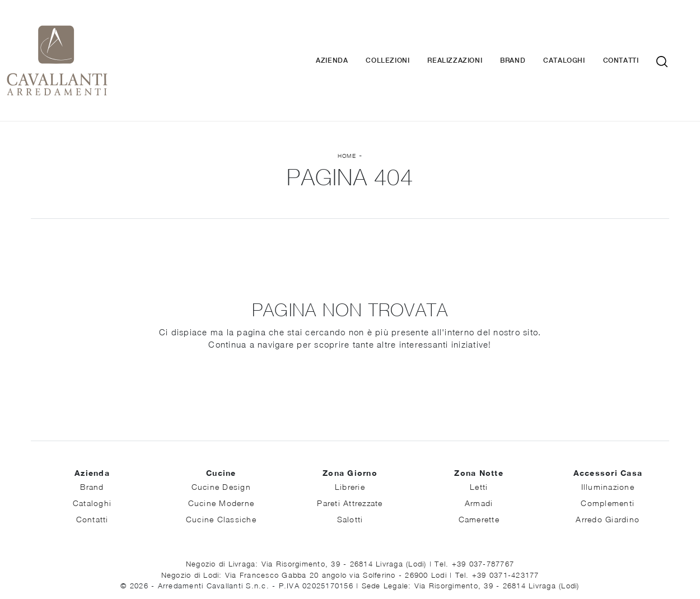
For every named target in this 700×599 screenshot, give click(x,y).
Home (347, 114)
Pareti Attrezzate (350, 462)
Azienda (349, 40)
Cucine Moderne (221, 462)
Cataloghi (581, 40)
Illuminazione (608, 445)
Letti (479, 445)
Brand (529, 40)
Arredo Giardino (608, 478)
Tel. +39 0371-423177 (497, 534)
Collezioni (404, 40)
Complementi (608, 462)
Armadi (479, 462)
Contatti (637, 40)
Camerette (479, 478)
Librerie (350, 445)
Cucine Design (221, 445)
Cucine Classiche (221, 478)
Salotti (350, 478)
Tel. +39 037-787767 (474, 522)
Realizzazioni (472, 40)
